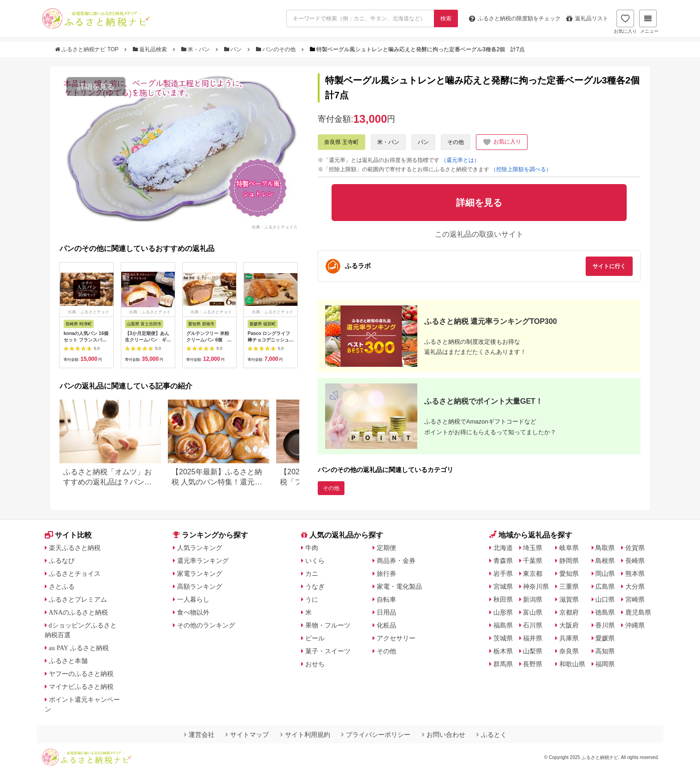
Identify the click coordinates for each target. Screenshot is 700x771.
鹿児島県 (638, 612)
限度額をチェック (515, 18)
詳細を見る (96, 87)
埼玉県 (533, 548)
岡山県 (605, 574)
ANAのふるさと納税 (78, 612)
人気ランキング (200, 548)
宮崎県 (635, 599)
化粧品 (386, 625)
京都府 (569, 612)
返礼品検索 (151, 49)
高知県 (605, 651)
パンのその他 (277, 49)
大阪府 (569, 625)
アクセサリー (396, 638)
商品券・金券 (396, 561)
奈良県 (569, 651)
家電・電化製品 (399, 586)
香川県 (605, 625)
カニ (312, 574)
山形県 (503, 612)
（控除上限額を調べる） (521, 169)
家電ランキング (200, 574)
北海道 (503, 548)
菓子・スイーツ (328, 651)
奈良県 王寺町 (341, 142)
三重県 (569, 586)
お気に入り (625, 22)
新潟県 (533, 599)
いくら (315, 561)
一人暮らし (193, 599)
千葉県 (533, 561)
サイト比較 (68, 535)
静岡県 (569, 561)
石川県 (533, 625)
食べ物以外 (193, 612)
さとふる (62, 586)
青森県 (503, 561)
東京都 (533, 574)
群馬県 (503, 664)
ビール (315, 638)
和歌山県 (572, 664)
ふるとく (492, 735)
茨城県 (503, 638)
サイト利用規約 (305, 735)
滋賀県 (569, 599)
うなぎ (315, 586)
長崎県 (635, 561)
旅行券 (386, 574)
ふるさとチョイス (75, 574)
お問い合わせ (444, 735)
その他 (456, 142)
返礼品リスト (587, 18)
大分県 (635, 586)
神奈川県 (536, 586)
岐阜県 (569, 548)
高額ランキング (200, 586)
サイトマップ (247, 735)
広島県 (605, 586)
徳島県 (605, 612)
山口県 (605, 599)
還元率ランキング (203, 561)
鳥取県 (605, 548)
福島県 (503, 625)
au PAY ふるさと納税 (79, 648)
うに (312, 599)
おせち (315, 664)
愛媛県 (605, 638)
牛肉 (312, 548)
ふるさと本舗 (68, 661)
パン (234, 49)
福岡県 (605, 664)
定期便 (386, 548)
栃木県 (503, 651)
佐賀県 (635, 548)
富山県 (533, 612)
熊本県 (635, 574)
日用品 (386, 612)
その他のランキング (206, 625)
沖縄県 (635, 625)
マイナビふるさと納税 (81, 687)
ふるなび (62, 561)
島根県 (605, 561)
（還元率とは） (460, 160)
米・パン (196, 49)
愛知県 (569, 574)
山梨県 (533, 651)
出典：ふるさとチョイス (275, 227)
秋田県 (503, 599)
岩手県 (503, 574)
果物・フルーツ (328, 625)
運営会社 (199, 735)
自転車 (386, 599)
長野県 (533, 664)
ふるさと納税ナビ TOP (87, 49)
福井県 (533, 638)
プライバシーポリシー (376, 735)
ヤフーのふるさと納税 (81, 674)
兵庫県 (569, 638)
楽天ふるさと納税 (75, 548)
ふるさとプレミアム (78, 599)
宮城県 (503, 586)
